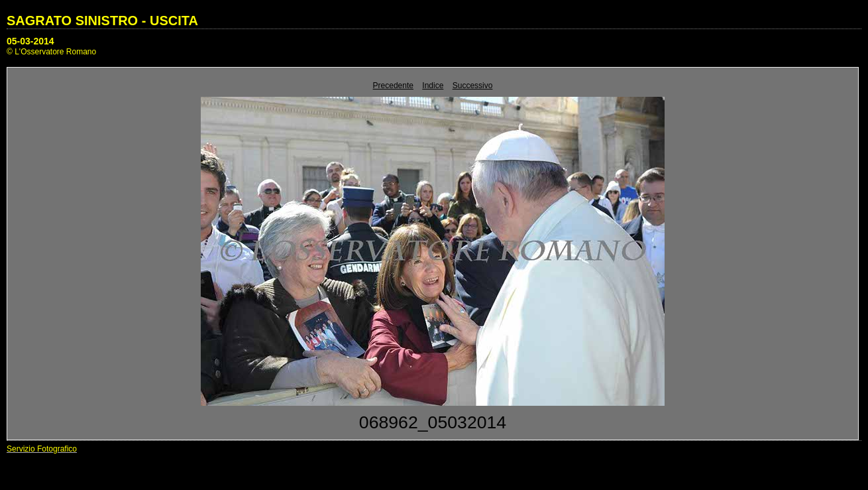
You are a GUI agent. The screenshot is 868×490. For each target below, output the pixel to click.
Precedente (393, 86)
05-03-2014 (30, 41)
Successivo (473, 86)
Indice (433, 86)
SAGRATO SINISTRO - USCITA (102, 21)
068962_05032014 (433, 422)
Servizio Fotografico (42, 449)
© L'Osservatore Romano (51, 52)
